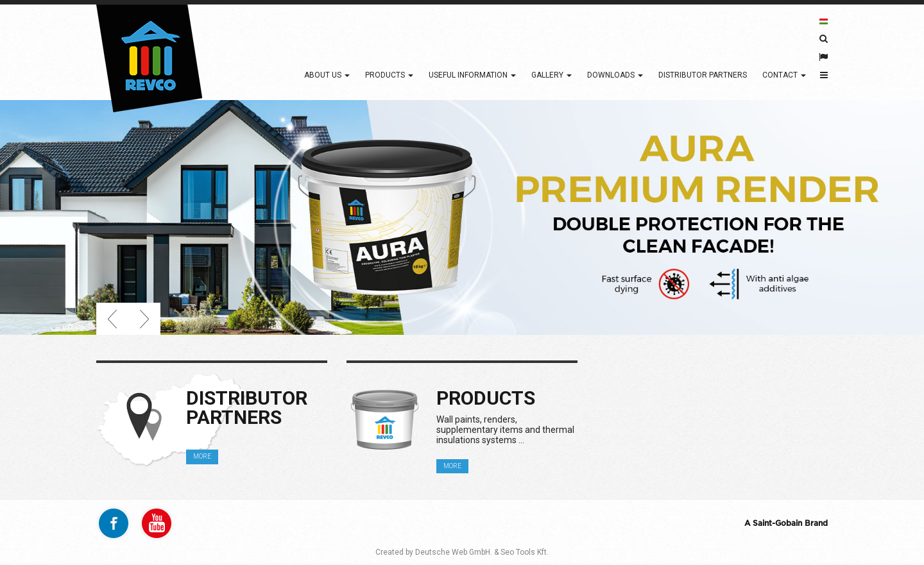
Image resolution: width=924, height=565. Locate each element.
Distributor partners (703, 75)
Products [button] (389, 75)
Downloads (615, 75)
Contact (784, 75)
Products (486, 398)
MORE (202, 456)
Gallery (552, 75)
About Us (327, 75)
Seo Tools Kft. (525, 552)
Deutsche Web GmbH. (454, 552)
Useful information (472, 75)
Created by (394, 552)
